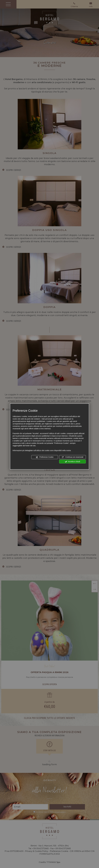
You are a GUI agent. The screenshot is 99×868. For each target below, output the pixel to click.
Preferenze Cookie (45, 457)
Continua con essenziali (72, 457)
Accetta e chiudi (73, 462)
